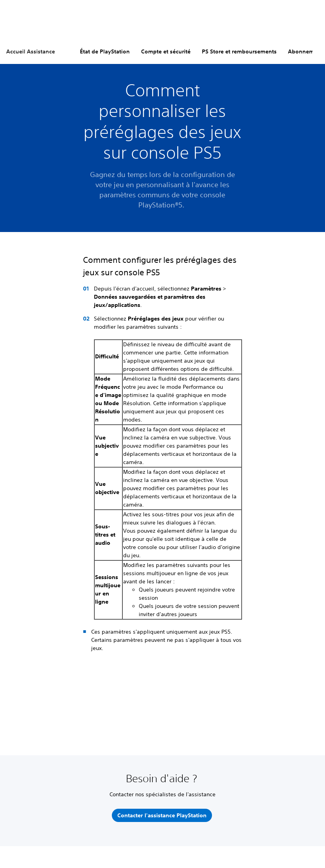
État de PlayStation (105, 51)
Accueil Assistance (31, 51)
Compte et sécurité (166, 51)
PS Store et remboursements (239, 51)
